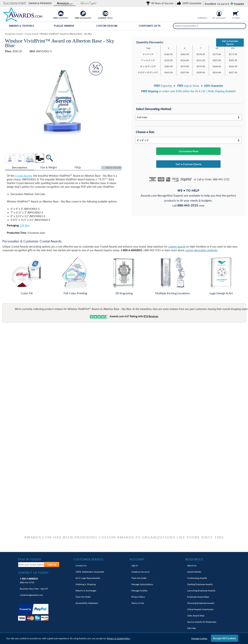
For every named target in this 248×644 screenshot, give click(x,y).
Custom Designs (107, 26)
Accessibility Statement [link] (87, 603)
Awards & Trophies (21, 26)
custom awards (177, 247)
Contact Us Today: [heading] (33, 573)
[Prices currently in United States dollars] (199, 13)
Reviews (151, 316)
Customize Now (188, 151)
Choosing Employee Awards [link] (201, 603)
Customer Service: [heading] (89, 559)
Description (20, 167)
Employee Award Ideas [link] (198, 597)
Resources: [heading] (194, 559)
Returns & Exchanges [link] (86, 591)
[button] (15, 3)
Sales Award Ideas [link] (196, 616)
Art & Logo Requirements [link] (88, 578)
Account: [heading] (137, 559)
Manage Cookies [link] (139, 591)
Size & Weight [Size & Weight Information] (49, 167)
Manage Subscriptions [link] (142, 584)
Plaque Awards (64, 26)
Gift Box (25, 225)
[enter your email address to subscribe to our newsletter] (31, 565)
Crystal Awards (23, 176)
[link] (160, 3)
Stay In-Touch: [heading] (30, 559)
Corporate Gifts (150, 26)
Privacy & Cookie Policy (119, 638)
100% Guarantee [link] (90, 572)
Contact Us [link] (81, 566)
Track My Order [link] (83, 597)
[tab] (20, 167)
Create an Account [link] (140, 572)
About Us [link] (192, 566)
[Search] (242, 26)
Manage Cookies (199, 638)
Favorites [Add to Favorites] (114, 168)
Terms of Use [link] (138, 603)
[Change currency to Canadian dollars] (205, 13)
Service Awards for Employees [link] (202, 622)
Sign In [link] (135, 566)
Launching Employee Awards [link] (201, 591)
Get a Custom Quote (230, 43)
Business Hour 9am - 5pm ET (34, 589)
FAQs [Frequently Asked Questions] (78, 167)
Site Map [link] (192, 628)
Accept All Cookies (225, 638)
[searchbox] (210, 26)
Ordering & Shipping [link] (86, 584)
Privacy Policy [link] (138, 597)
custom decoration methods (201, 250)
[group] (202, 13)
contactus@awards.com (31, 595)
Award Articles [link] (194, 572)
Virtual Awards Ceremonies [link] (200, 609)
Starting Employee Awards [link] (200, 584)
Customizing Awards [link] (197, 578)
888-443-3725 (29, 581)
